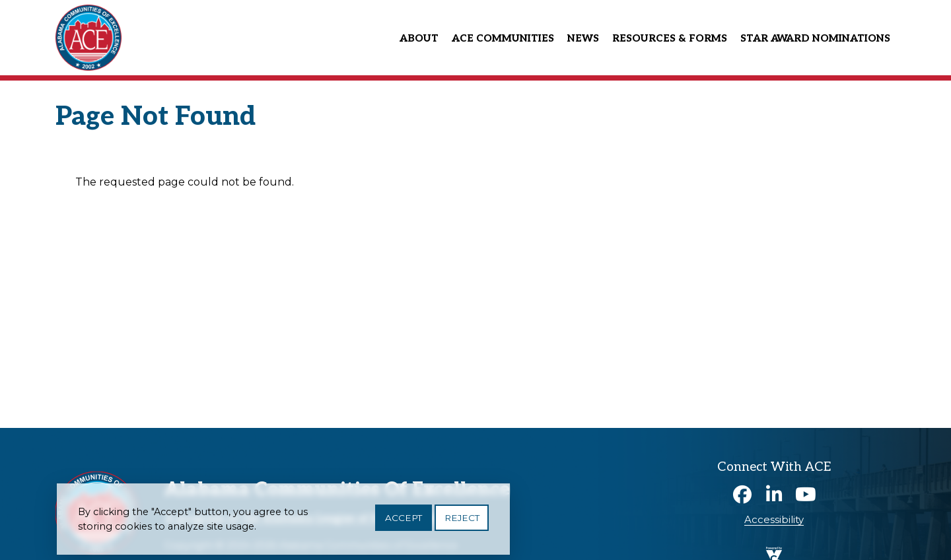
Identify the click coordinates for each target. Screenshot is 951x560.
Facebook (742, 495)
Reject (462, 518)
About (419, 38)
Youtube (806, 495)
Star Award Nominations (815, 38)
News (583, 38)
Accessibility (774, 519)
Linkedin (774, 495)
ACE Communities (503, 38)
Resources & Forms (670, 38)
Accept (404, 518)
